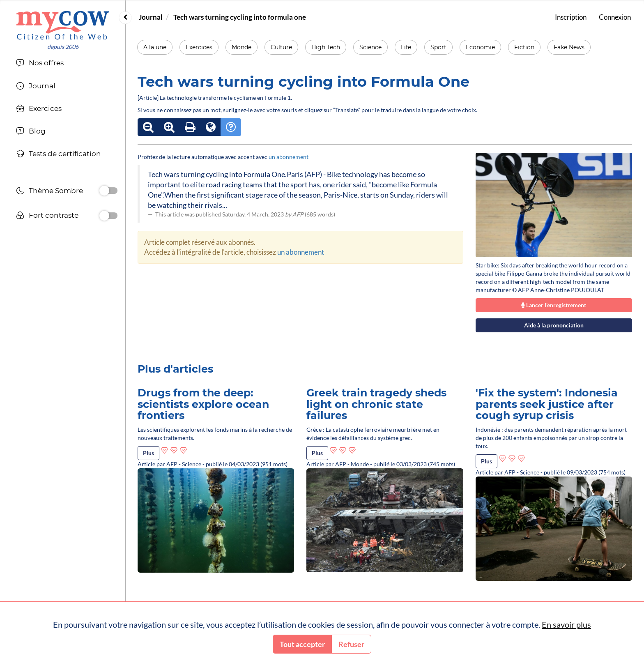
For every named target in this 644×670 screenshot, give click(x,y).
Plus (148, 453)
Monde (241, 47)
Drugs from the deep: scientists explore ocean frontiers (203, 404)
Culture (281, 47)
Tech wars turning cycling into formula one (240, 17)
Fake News (569, 47)
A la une (155, 47)
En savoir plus (566, 624)
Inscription (571, 17)
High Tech (326, 47)
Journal (151, 17)
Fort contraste (47, 216)
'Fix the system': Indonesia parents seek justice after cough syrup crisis (547, 404)
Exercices (199, 47)
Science (370, 47)
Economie (480, 47)
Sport (438, 47)
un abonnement (289, 157)
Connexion (615, 17)
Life (406, 47)
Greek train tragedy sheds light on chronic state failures (376, 404)
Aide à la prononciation (554, 325)
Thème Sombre (49, 192)
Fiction (524, 47)
